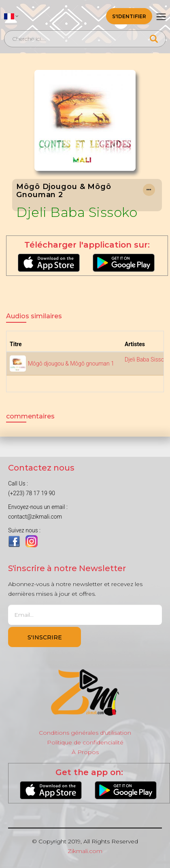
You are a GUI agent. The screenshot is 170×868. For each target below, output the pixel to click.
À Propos (85, 752)
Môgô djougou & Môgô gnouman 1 (71, 364)
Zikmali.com (85, 851)
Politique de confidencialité (85, 742)
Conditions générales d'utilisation (85, 733)
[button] (11, 16)
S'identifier (129, 16)
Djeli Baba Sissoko (77, 212)
